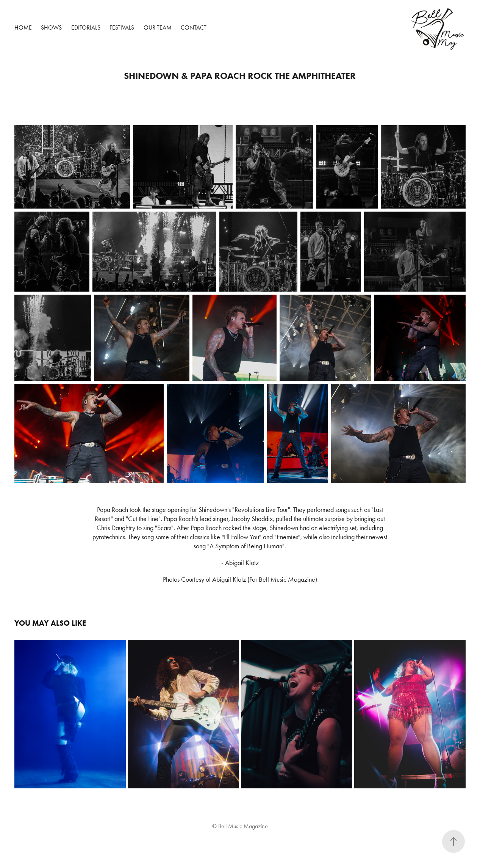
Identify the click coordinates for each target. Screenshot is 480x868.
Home (23, 27)
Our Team (158, 27)
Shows (51, 27)
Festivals (122, 27)
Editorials (86, 27)
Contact (194, 27)
